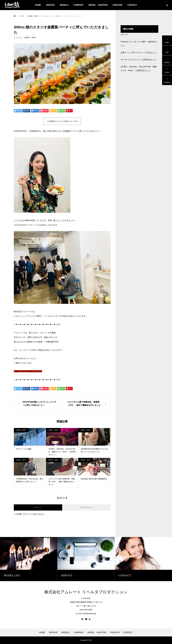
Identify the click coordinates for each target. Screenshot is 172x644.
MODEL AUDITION (98, 5)
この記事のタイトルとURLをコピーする (62, 121)
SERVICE (50, 5)
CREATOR (117, 5)
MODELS (64, 5)
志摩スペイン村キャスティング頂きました (139, 52)
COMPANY (79, 5)
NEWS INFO (30, 38)
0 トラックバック (86, 507)
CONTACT (132, 5)
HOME (38, 5)
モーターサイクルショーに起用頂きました (139, 60)
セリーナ (124, 35)
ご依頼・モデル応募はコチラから (28, 371)
